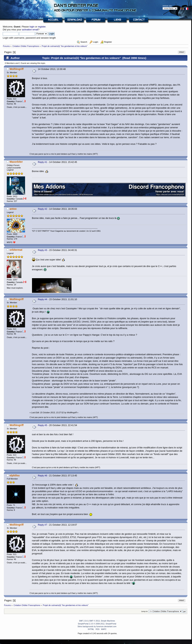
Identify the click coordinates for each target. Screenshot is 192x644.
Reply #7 (43, 525)
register (42, 27)
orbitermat (16, 250)
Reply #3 (43, 250)
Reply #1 (43, 162)
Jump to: (145, 611)
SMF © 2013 (95, 621)
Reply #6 (43, 476)
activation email (30, 30)
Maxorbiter (16, 162)
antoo (13, 209)
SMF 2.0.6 (83, 621)
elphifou (15, 475)
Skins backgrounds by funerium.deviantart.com (97, 627)
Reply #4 (43, 299)
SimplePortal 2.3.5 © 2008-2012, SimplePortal (97, 624)
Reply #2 (43, 209)
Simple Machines (108, 621)
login (32, 27)
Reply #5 (43, 425)
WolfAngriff (16, 69)
